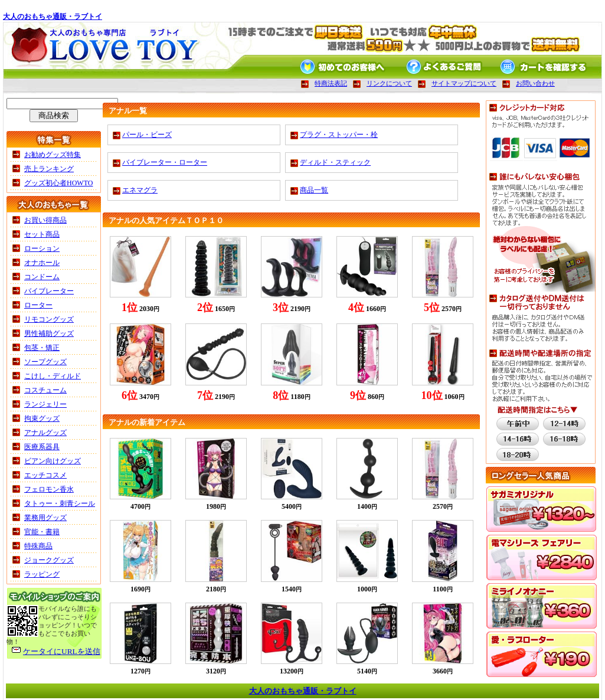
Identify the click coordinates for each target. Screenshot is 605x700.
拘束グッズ (42, 418)
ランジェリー (45, 404)
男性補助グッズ (49, 333)
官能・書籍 (42, 532)
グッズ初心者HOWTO (58, 183)
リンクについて (389, 83)
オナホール (42, 263)
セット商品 (42, 234)
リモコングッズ (49, 319)
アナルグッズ (45, 433)
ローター (38, 305)
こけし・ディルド (53, 376)
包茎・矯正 (42, 348)
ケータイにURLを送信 (62, 651)
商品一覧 (314, 190)
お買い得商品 (45, 220)
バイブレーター (49, 291)
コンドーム (42, 277)
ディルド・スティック (335, 162)
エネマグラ (140, 190)
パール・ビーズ (147, 135)
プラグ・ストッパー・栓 (339, 135)
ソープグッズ (45, 362)
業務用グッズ (45, 518)
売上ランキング (49, 169)
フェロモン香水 (49, 489)
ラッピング (42, 574)
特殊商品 (38, 546)
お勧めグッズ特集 (53, 155)
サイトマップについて (464, 83)
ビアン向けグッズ (53, 461)
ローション (42, 248)
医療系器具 (42, 447)
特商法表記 (331, 83)
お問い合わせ (535, 83)
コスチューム (45, 390)
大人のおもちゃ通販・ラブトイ (53, 17)
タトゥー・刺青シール (60, 503)
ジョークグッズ (49, 560)
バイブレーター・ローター (165, 162)
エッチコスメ (45, 475)
